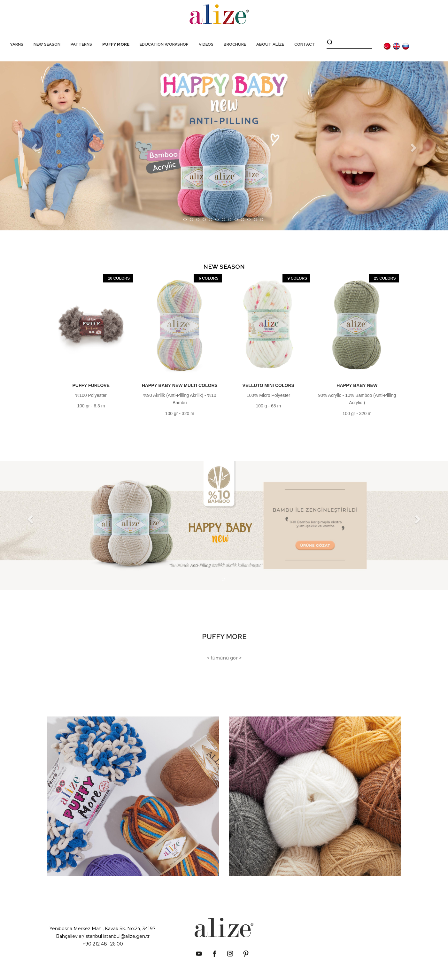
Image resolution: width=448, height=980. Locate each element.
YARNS (17, 44)
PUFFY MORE (116, 44)
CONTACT (305, 44)
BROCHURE (235, 44)
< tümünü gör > (224, 658)
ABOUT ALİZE (270, 44)
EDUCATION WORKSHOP (164, 44)
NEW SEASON (47, 44)
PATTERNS (81, 44)
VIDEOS (206, 44)
